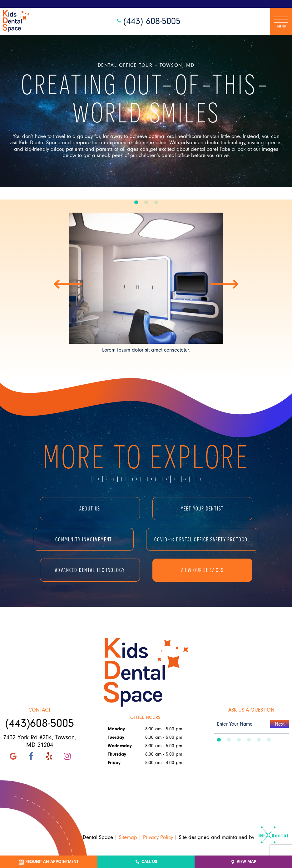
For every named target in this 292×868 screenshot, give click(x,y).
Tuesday (116, 737)
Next (280, 724)
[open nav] (281, 21)
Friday (114, 763)
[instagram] (67, 757)
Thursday (117, 754)
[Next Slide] (224, 284)
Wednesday (120, 746)
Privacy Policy (158, 837)
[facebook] (31, 757)
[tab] (136, 202)
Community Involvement (84, 539)
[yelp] (49, 757)
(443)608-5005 (40, 723)
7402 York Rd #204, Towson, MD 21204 (40, 741)
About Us (90, 508)
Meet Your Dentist (202, 508)
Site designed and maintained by (231, 837)
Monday (116, 729)
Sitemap (128, 837)
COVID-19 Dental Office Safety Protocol (202, 539)
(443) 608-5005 (148, 21)
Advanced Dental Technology (90, 570)
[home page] (16, 21)
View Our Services (202, 570)
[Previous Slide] (68, 284)
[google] (13, 757)
